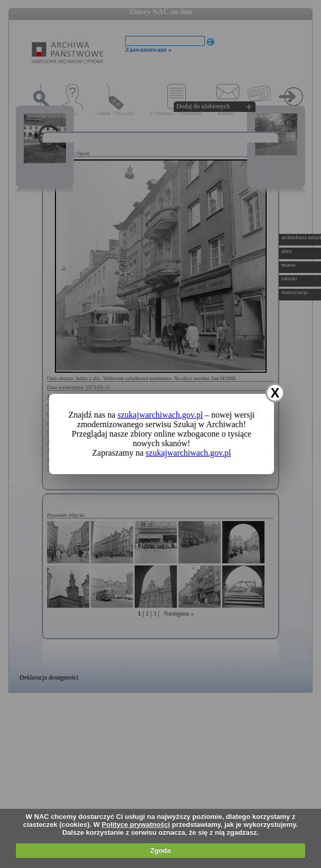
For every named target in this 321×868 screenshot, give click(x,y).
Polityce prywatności (136, 824)
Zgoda (160, 850)
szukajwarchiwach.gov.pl (160, 415)
